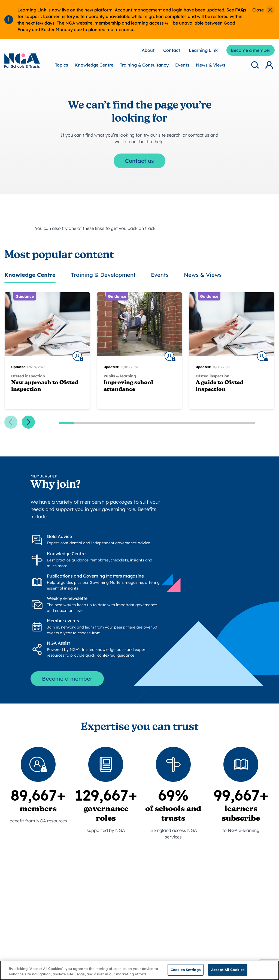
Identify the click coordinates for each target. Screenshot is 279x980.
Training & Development (103, 275)
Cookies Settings (186, 973)
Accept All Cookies (228, 973)
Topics (62, 65)
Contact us (139, 161)
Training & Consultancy (144, 65)
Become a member (67, 679)
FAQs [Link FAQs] (241, 10)
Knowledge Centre (94, 65)
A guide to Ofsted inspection (219, 386)
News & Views (211, 65)
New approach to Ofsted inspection (45, 386)
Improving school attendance (128, 386)
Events (182, 65)
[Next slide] (28, 422)
